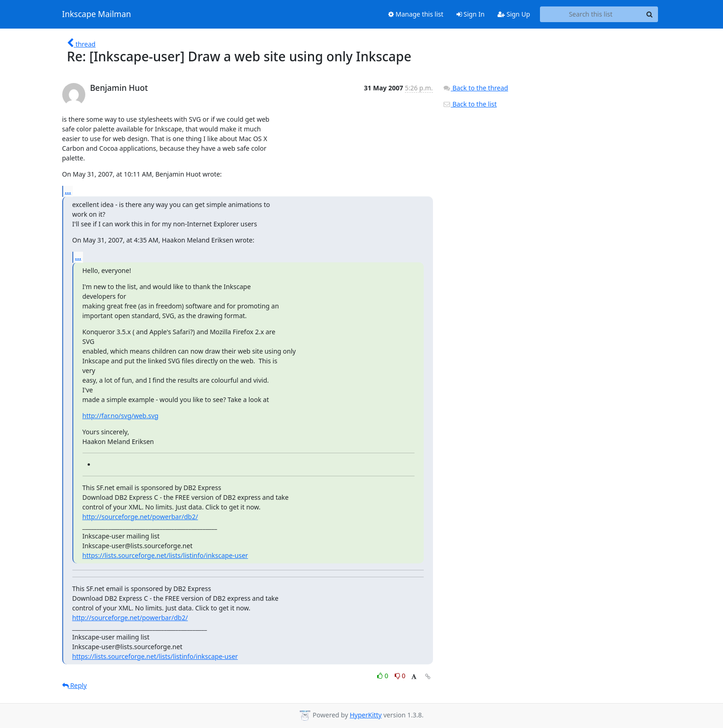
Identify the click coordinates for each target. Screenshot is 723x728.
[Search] (650, 14)
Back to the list (470, 104)
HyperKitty (365, 715)
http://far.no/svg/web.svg (121, 416)
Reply (75, 685)
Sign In (471, 14)
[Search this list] (591, 14)
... (68, 191)
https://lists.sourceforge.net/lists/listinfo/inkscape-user (165, 555)
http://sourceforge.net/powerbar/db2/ (140, 517)
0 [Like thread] (383, 676)
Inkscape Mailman (97, 14)
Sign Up (514, 14)
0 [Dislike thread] (400, 676)
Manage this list (416, 14)
